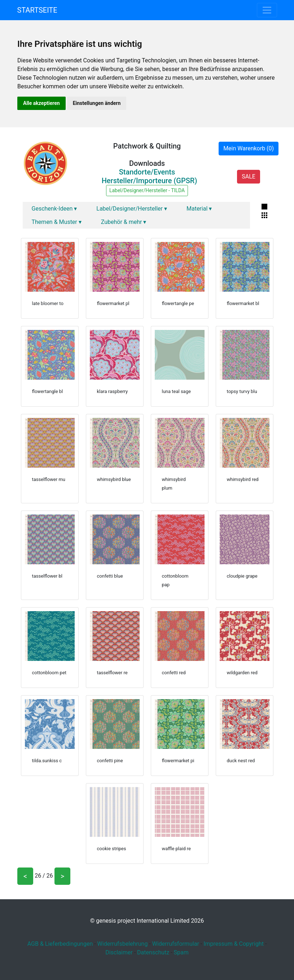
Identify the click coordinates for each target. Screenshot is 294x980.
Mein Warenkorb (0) (249, 148)
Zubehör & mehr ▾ (124, 222)
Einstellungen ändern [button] (97, 103)
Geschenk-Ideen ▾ (54, 209)
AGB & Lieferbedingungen (60, 944)
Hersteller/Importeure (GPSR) (150, 181)
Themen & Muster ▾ (57, 222)
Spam (181, 952)
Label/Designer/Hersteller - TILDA (147, 190)
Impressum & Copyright (234, 944)
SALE (249, 176)
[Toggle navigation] (267, 10)
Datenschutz (153, 952)
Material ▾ (199, 209)
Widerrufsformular (176, 944)
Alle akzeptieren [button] (41, 103)
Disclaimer (119, 952)
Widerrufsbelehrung (123, 944)
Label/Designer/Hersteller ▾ (132, 209)
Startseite (37, 10)
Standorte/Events (147, 172)
